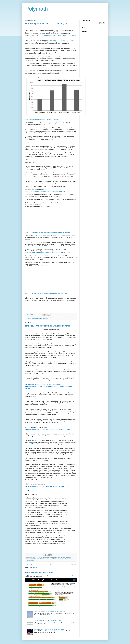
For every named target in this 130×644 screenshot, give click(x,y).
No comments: (38, 555)
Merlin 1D (56, 472)
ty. (32, 37)
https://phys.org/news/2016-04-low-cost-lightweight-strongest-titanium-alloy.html (46, 294)
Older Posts (73, 565)
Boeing (49, 317)
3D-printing (32, 317)
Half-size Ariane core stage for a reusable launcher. (48, 326)
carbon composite (55, 317)
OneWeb (47, 559)
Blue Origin (52, 557)
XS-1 (52, 319)
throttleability (29, 560)
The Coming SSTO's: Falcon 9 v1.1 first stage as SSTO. (48, 621)
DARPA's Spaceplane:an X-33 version (44, 47)
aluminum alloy (38, 317)
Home (51, 565)
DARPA (61, 317)
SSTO (27, 319)
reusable (51, 559)
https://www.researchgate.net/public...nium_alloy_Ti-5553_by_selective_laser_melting (48, 252)
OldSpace (42, 559)
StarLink (69, 559)
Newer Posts (29, 565)
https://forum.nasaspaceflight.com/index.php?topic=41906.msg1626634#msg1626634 (48, 191)
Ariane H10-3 (31, 442)
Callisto (57, 557)
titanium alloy (32, 319)
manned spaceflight (67, 557)
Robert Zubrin (56, 559)
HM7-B (60, 557)
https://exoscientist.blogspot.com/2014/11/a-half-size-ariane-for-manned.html (47, 486)
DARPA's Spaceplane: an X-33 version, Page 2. (46, 24)
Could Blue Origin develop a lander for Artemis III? (40, 572)
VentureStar (45, 319)
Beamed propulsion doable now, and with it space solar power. (49, 629)
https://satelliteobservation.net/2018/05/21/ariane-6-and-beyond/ (43, 384)
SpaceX (62, 559)
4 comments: (37, 315)
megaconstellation (30, 559)
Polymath (37, 9)
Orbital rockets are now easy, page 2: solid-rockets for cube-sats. (50, 612)
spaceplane (70, 317)
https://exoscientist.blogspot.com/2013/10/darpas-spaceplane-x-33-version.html (47, 430)
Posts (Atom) (35, 567)
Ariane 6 (35, 557)
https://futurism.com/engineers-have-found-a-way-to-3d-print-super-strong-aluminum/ (48, 232)
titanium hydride (39, 319)
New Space (37, 559)
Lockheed (65, 317)
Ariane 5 (31, 557)
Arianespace (44, 317)
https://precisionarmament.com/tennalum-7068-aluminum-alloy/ (42, 119)
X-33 (49, 319)
